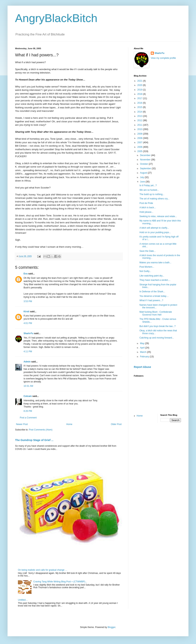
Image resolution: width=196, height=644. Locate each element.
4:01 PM (28, 323)
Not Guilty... (145, 271)
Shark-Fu (28, 333)
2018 (140, 94)
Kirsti (26, 312)
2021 (140, 81)
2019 (140, 90)
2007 (140, 142)
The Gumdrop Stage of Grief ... (34, 440)
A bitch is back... (148, 208)
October (144, 164)
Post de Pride (146, 203)
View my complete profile (163, 58)
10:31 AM (28, 386)
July (142, 177)
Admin (27, 362)
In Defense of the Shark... (152, 292)
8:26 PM (28, 411)
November (146, 160)
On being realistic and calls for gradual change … (43, 570)
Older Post (116, 424)
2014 (140, 112)
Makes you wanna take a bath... (155, 263)
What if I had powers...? (151, 300)
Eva (26, 274)
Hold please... (146, 212)
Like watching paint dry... (152, 276)
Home (69, 424)
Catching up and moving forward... (157, 338)
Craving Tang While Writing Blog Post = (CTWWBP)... (60, 582)
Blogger (111, 627)
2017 (140, 98)
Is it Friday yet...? (148, 185)
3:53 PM (28, 301)
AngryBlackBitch (56, 18)
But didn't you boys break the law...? (158, 326)
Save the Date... (148, 251)
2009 (140, 134)
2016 (140, 103)
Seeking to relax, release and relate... (158, 216)
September (146, 168)
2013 (140, 116)
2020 (140, 85)
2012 (140, 120)
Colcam (28, 396)
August (144, 173)
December (146, 155)
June (143, 182)
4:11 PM (28, 351)
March (144, 352)
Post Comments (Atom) (41, 430)
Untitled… (23, 600)
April (143, 348)
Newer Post (22, 424)
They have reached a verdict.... (155, 280)
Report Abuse (142, 367)
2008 (140, 138)
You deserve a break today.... (154, 296)
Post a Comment (28, 418)
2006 (140, 147)
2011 (140, 125)
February (145, 357)
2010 (140, 129)
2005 (140, 151)
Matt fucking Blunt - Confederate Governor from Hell (156, 313)
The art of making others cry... (154, 199)
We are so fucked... (149, 190)
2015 (140, 107)
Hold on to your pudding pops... (155, 232)
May (142, 343)
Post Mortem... (147, 267)
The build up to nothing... (152, 194)
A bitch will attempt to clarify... (154, 228)
